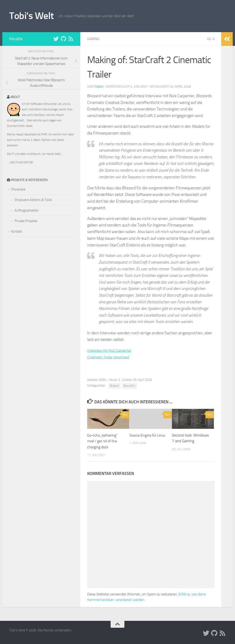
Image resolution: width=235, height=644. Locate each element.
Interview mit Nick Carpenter (112, 350)
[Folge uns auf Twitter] (56, 39)
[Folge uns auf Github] (63, 39)
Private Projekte (26, 221)
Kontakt (17, 231)
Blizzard (114, 386)
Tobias (99, 87)
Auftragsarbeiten (27, 210)
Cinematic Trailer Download (111, 357)
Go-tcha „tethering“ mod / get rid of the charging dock (103, 441)
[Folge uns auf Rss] (71, 39)
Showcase (18, 189)
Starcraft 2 (129, 386)
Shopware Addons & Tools (33, 200)
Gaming (94, 39)
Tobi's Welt (32, 16)
